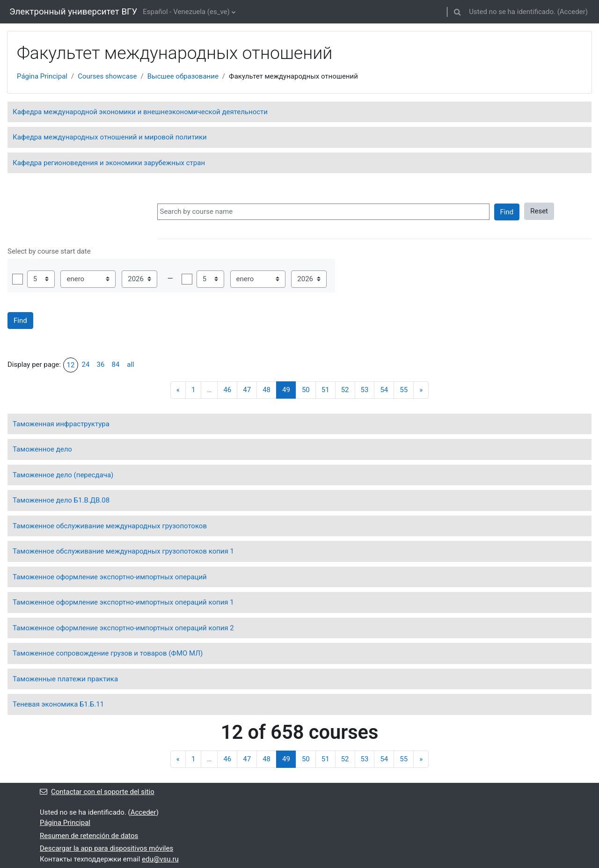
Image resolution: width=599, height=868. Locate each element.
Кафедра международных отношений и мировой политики (110, 137)
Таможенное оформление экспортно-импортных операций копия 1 (123, 602)
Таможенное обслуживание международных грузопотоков (110, 526)
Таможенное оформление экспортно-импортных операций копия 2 (123, 628)
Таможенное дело (42, 449)
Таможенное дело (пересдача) (63, 475)
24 (86, 365)
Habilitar (18, 279)
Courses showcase (107, 76)
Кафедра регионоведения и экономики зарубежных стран (109, 163)
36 (101, 365)
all (130, 365)
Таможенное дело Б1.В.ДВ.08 (61, 500)
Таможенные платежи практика (65, 679)
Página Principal (42, 76)
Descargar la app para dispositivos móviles (106, 848)
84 (116, 365)
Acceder (573, 12)
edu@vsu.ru (160, 859)
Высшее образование (183, 76)
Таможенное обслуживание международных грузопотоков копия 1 (123, 551)
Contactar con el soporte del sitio (97, 792)
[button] (457, 12)
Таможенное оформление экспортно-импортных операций (110, 577)
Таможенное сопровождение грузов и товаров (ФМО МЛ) (108, 653)
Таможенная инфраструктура (61, 424)
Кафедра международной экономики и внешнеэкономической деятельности (140, 112)
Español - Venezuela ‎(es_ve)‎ (186, 12)
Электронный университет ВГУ (73, 12)
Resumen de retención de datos (89, 836)
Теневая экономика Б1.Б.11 (58, 704)
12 (71, 365)
